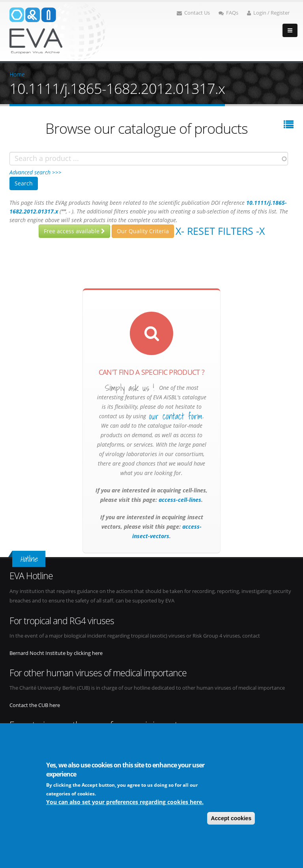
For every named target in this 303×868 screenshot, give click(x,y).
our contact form (176, 416)
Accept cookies (231, 818)
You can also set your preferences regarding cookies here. (125, 802)
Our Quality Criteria (143, 231)
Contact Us (193, 13)
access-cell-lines (179, 500)
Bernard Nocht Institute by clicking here (56, 653)
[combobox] (149, 159)
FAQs (228, 13)
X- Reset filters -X (220, 231)
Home (17, 74)
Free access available (74, 231)
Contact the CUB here (35, 705)
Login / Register (268, 13)
